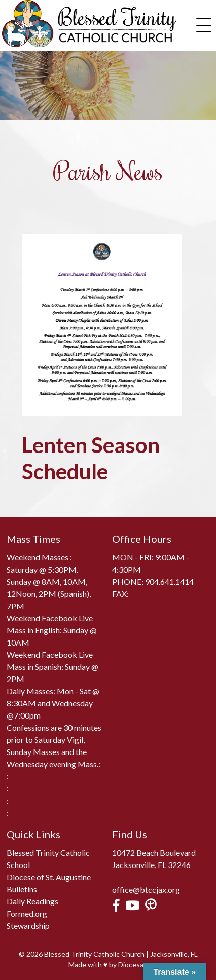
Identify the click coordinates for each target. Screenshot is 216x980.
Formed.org (27, 913)
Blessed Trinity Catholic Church (94, 954)
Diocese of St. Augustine (49, 877)
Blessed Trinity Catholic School (48, 859)
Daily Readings (32, 901)
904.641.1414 (169, 581)
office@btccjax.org (146, 890)
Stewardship (28, 926)
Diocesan (133, 965)
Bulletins (22, 889)
